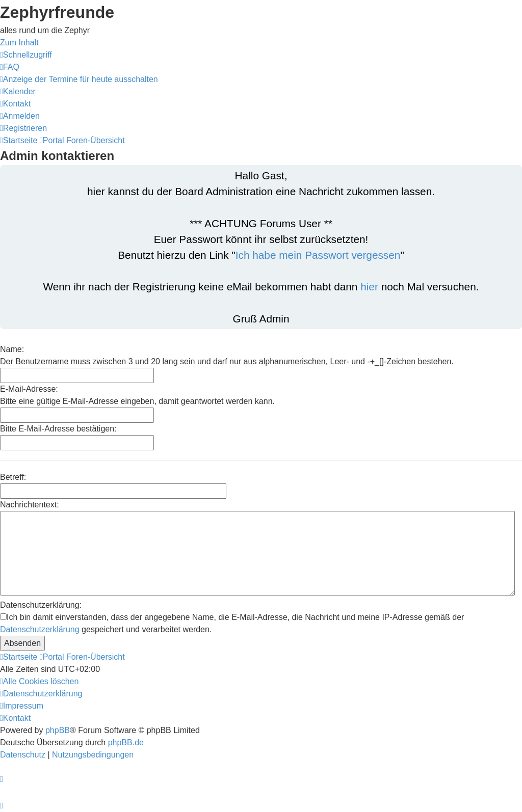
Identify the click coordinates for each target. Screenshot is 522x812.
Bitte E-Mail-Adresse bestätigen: (58, 429)
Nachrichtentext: (30, 505)
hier (369, 287)
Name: (12, 349)
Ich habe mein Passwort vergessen (318, 255)
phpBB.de (126, 742)
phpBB (58, 730)
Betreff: (13, 477)
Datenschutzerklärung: (41, 605)
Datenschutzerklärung (40, 629)
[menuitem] (10, 67)
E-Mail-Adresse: (29, 389)
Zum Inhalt (19, 43)
